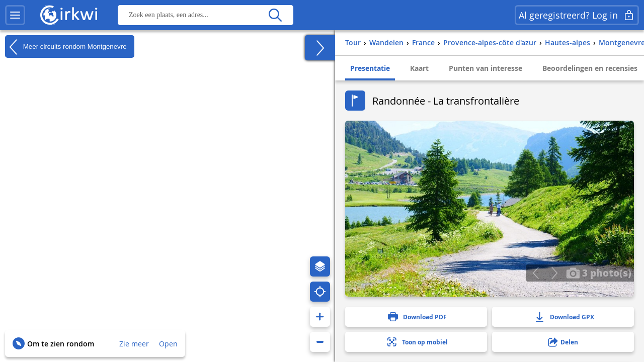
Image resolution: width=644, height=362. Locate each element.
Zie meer (134, 344)
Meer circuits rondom (66, 47)
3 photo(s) (599, 273)
